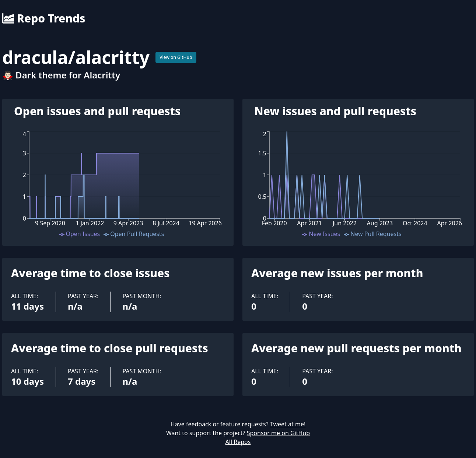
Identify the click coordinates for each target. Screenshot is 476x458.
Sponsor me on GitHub (278, 433)
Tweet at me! (288, 424)
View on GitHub (176, 57)
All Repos (238, 442)
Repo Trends (44, 18)
